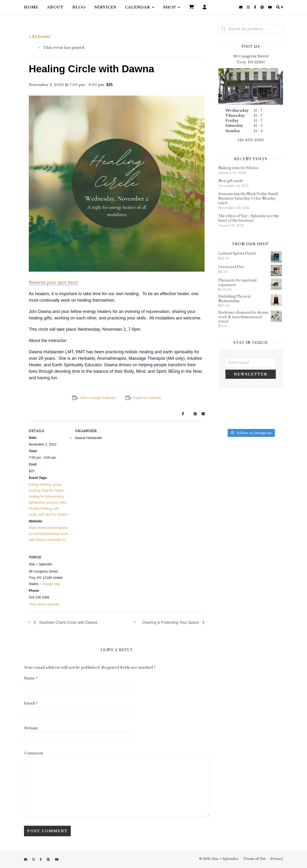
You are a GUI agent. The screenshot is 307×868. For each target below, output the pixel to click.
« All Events (40, 37)
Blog (79, 7)
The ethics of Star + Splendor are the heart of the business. (249, 218)
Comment (33, 753)
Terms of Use (254, 859)
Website (31, 728)
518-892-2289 (251, 140)
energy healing (40, 484)
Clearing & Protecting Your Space (171, 622)
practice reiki (56, 502)
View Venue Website (44, 604)
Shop (170, 7)
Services (105, 7)
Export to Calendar (147, 398)
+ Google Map (50, 584)
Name (31, 678)
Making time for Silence (239, 168)
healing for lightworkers (46, 496)
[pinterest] (263, 7)
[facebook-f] (256, 7)
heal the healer (53, 490)
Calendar (138, 7)
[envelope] (241, 7)
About (55, 7)
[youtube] (270, 7)
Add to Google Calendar (98, 398)
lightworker (37, 502)
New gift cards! (231, 181)
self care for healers (53, 514)
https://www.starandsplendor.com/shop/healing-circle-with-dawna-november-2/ (49, 534)
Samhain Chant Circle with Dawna (68, 622)
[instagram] (249, 7)
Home (31, 7)
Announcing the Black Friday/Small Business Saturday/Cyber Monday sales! (248, 198)
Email (31, 703)
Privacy (277, 859)
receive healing (40, 508)
